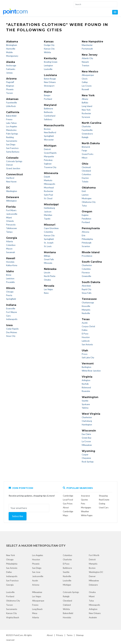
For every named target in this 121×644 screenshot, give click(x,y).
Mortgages (86, 508)
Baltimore (48, 109)
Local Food (68, 500)
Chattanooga (88, 303)
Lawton (85, 195)
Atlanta (10, 241)
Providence (87, 256)
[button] (115, 12)
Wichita (47, 52)
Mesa (35, 613)
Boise (9, 275)
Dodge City (49, 45)
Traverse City (50, 167)
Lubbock (86, 341)
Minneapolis (50, 184)
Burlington (86, 367)
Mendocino (11, 130)
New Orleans (50, 82)
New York (86, 110)
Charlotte (86, 126)
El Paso (85, 334)
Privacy (60, 635)
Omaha (47, 280)
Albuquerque (88, 75)
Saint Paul (48, 195)
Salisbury (48, 119)
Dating (102, 504)
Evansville (11, 308)
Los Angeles (12, 126)
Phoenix (10, 89)
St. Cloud (48, 198)
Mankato (48, 180)
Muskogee (87, 198)
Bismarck (86, 147)
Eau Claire (86, 434)
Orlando (10, 221)
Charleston (87, 265)
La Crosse (86, 441)
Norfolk (85, 384)
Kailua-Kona (12, 265)
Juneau (9, 73)
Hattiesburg (49, 208)
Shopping (103, 496)
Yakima (85, 408)
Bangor (47, 95)
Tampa (9, 232)
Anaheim (93, 617)
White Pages (87, 515)
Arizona (36, 585)
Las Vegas (48, 289)
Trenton (85, 65)
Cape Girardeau (51, 228)
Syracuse (86, 117)
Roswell (85, 89)
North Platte (50, 276)
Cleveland (86, 171)
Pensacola (11, 225)
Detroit (47, 149)
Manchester (87, 45)
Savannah (11, 252)
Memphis (86, 310)
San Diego (11, 145)
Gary (8, 316)
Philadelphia (87, 239)
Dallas (85, 330)
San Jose (36, 572)
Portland (48, 99)
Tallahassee (11, 228)
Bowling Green (51, 62)
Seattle (85, 401)
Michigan (67, 585)
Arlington (86, 380)
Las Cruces (87, 86)
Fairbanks (11, 69)
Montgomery (12, 56)
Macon (9, 249)
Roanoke (86, 391)
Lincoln (47, 273)
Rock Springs (88, 462)
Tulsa (84, 206)
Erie (84, 235)
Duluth (47, 177)
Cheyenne (86, 458)
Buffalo (85, 103)
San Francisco (12, 148)
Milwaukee (87, 445)
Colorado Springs (14, 161)
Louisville (48, 69)
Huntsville (11, 49)
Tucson (9, 93)
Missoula (48, 263)
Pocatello (10, 282)
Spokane (86, 404)
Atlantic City (87, 58)
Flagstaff (10, 82)
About (50, 635)
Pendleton (86, 219)
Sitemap (80, 635)
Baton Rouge (50, 79)
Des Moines (12, 332)
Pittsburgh (87, 243)
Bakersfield (11, 116)
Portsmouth (87, 49)
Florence (86, 273)
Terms (70, 635)
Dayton (85, 178)
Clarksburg (87, 421)
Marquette (49, 156)
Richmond (86, 387)
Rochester (49, 191)
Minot (85, 158)
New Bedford (50, 132)
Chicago (10, 292)
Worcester (49, 140)
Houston (86, 337)
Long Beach (37, 609)
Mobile (9, 52)
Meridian (48, 215)
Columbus (11, 245)
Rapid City (87, 289)
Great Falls (49, 259)
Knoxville (86, 306)
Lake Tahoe (11, 123)
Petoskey (48, 160)
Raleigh (85, 137)
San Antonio (87, 344)
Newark (85, 62)
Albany (85, 99)
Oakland (67, 605)
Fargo (84, 150)
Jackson (48, 212)
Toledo (85, 182)
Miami (9, 218)
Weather (85, 511)
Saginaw (48, 164)
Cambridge (68, 496)
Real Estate (104, 500)
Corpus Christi (88, 326)
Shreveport (49, 86)
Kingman (10, 86)
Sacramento (12, 141)
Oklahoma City (89, 202)
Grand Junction (13, 168)
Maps (65, 515)
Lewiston (10, 278)
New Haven (11, 182)
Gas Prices (68, 504)
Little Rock (11, 106)
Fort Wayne (12, 312)
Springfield (11, 299)
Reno (46, 293)
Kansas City (49, 49)
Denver (10, 165)
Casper (85, 455)
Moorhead (49, 188)
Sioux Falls (87, 293)
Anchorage (11, 65)
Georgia (10, 585)
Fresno (9, 119)
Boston (47, 129)
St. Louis (48, 246)
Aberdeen (86, 286)
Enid (84, 191)
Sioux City (11, 336)
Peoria (9, 295)
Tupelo (47, 219)
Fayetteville (12, 103)
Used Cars (104, 508)
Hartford (10, 178)
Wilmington (11, 201)
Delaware (93, 585)
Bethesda (48, 112)
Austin (85, 323)
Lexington (48, 65)
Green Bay (87, 438)
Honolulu (10, 262)
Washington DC (96, 572)
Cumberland (50, 116)
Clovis (85, 79)
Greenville (86, 276)
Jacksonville (12, 214)
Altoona (85, 232)
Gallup (85, 82)
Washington (12, 191)
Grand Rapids (50, 153)
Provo (85, 354)
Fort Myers (11, 210)
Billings (47, 256)
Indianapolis (12, 319)
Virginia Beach (13, 617)
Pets (83, 504)
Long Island (87, 106)
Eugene (85, 215)
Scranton (86, 246)
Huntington (87, 425)
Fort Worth (94, 555)
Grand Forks (88, 154)
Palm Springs (12, 134)
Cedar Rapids (12, 329)
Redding (10, 137)
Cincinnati (86, 167)
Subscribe (18, 516)
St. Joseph (49, 243)
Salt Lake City (88, 357)
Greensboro (87, 134)
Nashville (86, 313)
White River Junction (91, 371)
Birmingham (12, 45)
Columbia (48, 232)
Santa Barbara (13, 152)
